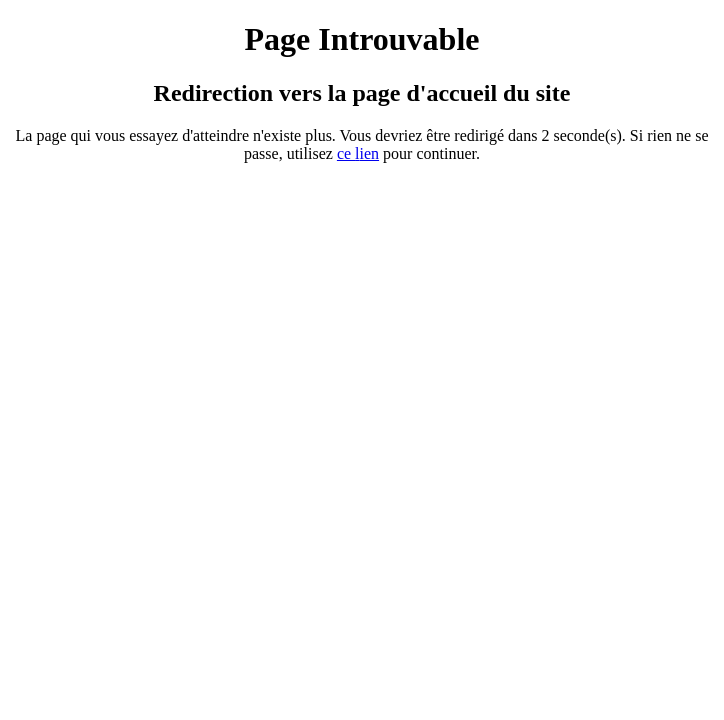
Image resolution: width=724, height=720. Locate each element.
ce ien (358, 153)
